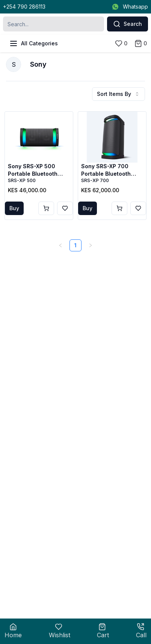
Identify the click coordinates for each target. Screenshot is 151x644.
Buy (14, 208)
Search (128, 24)
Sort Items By (119, 94)
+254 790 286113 (24, 7)
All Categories (33, 43)
